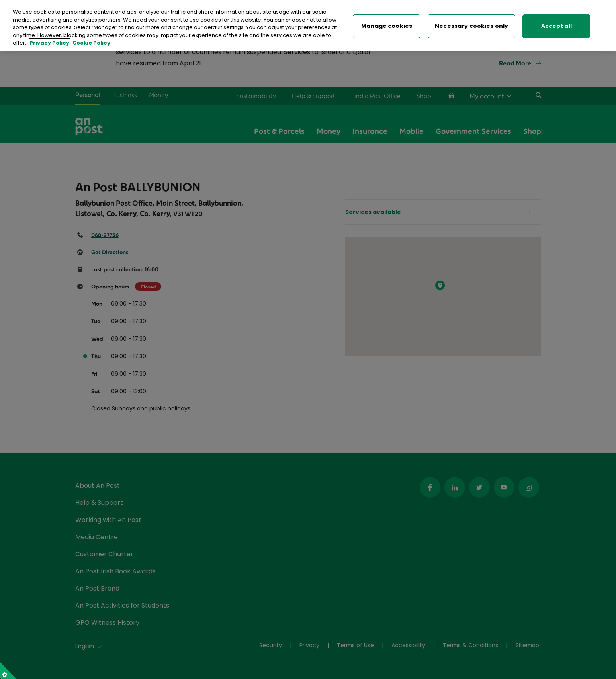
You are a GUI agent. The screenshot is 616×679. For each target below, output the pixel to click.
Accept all (556, 23)
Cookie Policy (91, 40)
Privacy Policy (49, 40)
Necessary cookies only (471, 23)
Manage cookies (387, 23)
